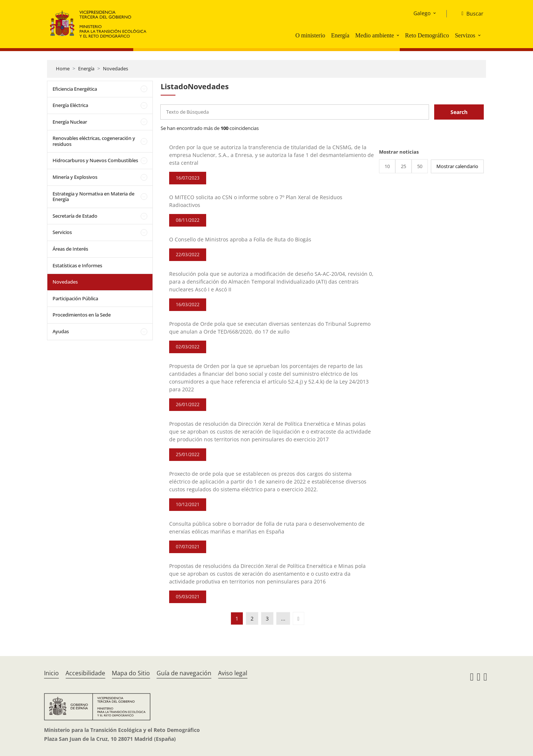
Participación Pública (75, 298)
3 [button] (267, 618)
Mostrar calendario (457, 166)
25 (403, 166)
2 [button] (252, 618)
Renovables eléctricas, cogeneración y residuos (94, 141)
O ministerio (310, 35)
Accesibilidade (85, 673)
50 (420, 166)
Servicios (62, 232)
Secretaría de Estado (75, 216)
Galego (422, 13)
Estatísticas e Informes (77, 265)
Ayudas (61, 331)
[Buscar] (470, 14)
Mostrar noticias (399, 152)
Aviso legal (233, 673)
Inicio (51, 673)
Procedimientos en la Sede (82, 315)
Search (459, 112)
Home (63, 68)
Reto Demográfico (427, 35)
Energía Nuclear (70, 122)
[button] (399, 35)
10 (387, 166)
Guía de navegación (184, 673)
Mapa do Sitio (131, 673)
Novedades (115, 68)
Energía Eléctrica (70, 105)
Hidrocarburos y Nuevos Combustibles (95, 160)
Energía (340, 35)
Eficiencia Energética (75, 89)
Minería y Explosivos (75, 177)
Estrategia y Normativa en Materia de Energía (93, 197)
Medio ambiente (375, 35)
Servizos (465, 35)
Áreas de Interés (70, 249)
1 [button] (237, 618)
